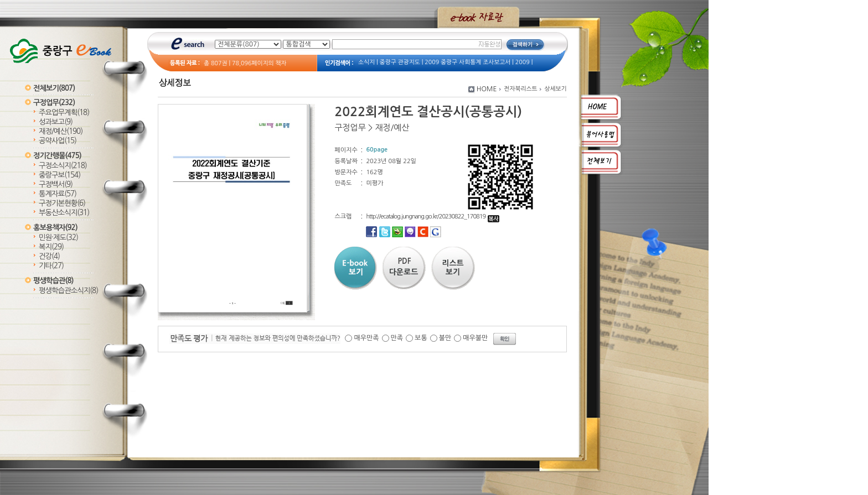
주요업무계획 (64, 113)
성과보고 (56, 122)
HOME (487, 89)
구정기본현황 (62, 203)
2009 (523, 62)
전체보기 (54, 88)
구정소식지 (63, 166)
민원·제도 (58, 238)
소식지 (366, 62)
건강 (49, 256)
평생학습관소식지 (68, 291)
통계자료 (58, 194)
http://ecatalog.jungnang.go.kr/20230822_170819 (433, 217)
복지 (51, 247)
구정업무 (54, 103)
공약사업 (58, 141)
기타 (51, 266)
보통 (421, 338)
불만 (445, 338)
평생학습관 (53, 281)
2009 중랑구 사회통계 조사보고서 (467, 62)
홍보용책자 (55, 228)
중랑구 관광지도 (400, 62)
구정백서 (56, 184)
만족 (397, 338)
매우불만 (475, 338)
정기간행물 (57, 156)
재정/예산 (61, 131)
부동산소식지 (64, 213)
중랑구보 (60, 175)
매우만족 (366, 338)
